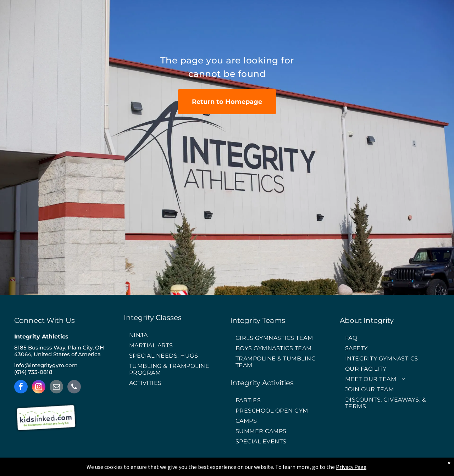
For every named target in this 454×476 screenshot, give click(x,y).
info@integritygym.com (46, 365)
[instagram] (39, 388)
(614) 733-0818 (33, 372)
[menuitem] (174, 335)
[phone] (74, 388)
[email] (56, 388)
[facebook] (21, 388)
